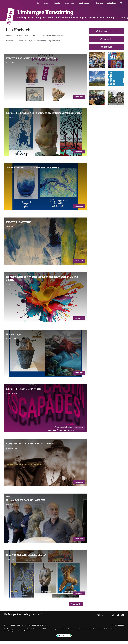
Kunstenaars (69, 3)
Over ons (99, 3)
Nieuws (47, 3)
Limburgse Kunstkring (45, 12)
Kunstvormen (86, 3)
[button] (121, 3)
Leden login (112, 3)
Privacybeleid (117, 625)
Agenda (57, 3)
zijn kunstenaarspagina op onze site (44, 41)
